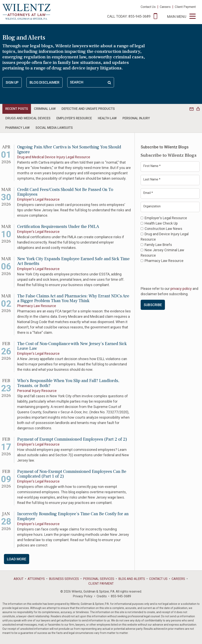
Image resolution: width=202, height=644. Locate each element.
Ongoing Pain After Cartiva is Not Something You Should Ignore (69, 149)
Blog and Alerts (132, 579)
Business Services (64, 579)
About (19, 579)
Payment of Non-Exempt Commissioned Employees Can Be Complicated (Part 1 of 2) (72, 474)
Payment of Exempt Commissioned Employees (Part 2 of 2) (72, 439)
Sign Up (12, 82)
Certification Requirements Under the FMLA (58, 227)
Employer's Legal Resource (38, 199)
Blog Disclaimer (44, 82)
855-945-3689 (121, 596)
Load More (17, 559)
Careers (165, 7)
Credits (102, 596)
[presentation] (171, 274)
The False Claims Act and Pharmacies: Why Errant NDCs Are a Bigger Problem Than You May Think (73, 298)
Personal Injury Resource (37, 391)
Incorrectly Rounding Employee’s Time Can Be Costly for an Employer (73, 516)
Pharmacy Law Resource (37, 306)
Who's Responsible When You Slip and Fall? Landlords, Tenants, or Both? (68, 383)
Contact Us (148, 7)
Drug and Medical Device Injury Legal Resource (54, 157)
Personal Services (99, 579)
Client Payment (185, 7)
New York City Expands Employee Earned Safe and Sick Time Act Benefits (73, 261)
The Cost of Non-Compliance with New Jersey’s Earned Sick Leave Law (72, 346)
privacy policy (181, 289)
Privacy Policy (83, 596)
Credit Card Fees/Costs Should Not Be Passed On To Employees (65, 192)
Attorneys (36, 579)
